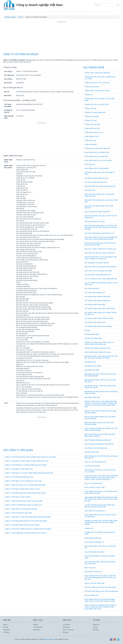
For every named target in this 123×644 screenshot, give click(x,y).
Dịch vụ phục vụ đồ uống (95, 487)
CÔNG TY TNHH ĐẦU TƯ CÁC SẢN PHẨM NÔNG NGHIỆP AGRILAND (28, 517)
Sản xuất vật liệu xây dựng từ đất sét (100, 253)
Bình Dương (66, 627)
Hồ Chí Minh (67, 625)
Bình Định (96, 630)
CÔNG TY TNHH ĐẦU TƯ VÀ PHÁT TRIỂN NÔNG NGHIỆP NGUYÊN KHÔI (29, 473)
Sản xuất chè (90, 190)
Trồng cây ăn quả (92, 116)
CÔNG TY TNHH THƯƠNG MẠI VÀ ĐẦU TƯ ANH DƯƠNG (24, 501)
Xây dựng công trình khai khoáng (98, 326)
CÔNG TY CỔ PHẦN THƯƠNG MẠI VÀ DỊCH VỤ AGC (22, 489)
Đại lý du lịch (90, 568)
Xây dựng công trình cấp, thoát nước (100, 309)
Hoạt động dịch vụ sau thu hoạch (98, 160)
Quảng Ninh (7, 630)
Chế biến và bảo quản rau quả (96, 178)
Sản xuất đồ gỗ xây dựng (95, 222)
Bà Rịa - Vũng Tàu (68, 630)
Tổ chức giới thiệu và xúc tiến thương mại (101, 591)
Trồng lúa (89, 95)
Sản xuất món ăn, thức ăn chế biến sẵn (100, 186)
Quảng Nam (36, 630)
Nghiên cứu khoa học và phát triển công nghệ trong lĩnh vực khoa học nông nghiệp (101, 522)
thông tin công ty (49, 639)
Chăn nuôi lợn (90, 140)
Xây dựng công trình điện (95, 305)
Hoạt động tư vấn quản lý (95, 511)
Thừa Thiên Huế (38, 627)
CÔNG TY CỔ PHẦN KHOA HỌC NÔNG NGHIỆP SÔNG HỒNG (25, 493)
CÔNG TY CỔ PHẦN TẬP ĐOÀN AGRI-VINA (19, 477)
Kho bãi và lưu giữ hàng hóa (96, 448)
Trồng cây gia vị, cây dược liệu (97, 83)
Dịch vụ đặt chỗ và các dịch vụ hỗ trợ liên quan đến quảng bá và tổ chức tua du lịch (100, 578)
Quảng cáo (89, 528)
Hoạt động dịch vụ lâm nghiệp (97, 168)
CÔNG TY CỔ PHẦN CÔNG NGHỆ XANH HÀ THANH (22, 525)
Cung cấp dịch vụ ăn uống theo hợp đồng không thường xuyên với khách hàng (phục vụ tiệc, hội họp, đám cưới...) (101, 478)
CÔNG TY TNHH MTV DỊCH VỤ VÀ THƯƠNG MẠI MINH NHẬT (25, 485)
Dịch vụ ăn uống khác (93, 483)
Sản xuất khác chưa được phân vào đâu (101, 267)
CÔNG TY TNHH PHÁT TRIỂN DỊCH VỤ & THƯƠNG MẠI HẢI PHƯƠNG (28, 529)
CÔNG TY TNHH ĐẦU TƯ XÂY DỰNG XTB (19, 469)
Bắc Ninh (6, 627)
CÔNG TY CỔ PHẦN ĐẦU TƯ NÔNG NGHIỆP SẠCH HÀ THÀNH (26, 465)
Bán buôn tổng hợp (92, 397)
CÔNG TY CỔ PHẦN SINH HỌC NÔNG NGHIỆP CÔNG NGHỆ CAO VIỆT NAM (30, 457)
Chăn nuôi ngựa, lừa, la (94, 132)
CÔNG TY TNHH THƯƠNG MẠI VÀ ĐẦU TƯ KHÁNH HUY (24, 505)
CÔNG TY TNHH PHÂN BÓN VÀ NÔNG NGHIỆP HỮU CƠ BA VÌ (26, 533)
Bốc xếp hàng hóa (92, 452)
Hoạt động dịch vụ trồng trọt (97, 152)
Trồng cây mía (90, 108)
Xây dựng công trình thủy (95, 322)
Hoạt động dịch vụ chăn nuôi (96, 156)
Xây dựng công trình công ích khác (99, 318)
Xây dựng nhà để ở (92, 289)
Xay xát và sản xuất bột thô (96, 182)
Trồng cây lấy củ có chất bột (97, 104)
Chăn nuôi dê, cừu (92, 136)
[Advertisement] (62, 37)
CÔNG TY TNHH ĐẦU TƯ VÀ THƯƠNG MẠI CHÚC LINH (23, 481)
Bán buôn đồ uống (92, 370)
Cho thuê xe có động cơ (94, 542)
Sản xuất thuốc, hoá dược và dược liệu (100, 249)
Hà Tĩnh (95, 627)
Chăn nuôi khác (91, 144)
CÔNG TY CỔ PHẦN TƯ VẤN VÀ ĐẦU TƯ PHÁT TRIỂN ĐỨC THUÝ (27, 461)
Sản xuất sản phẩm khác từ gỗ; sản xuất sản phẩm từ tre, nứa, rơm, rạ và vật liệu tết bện (101, 227)
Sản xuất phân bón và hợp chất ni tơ (99, 233)
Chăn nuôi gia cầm (92, 87)
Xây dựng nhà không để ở (95, 293)
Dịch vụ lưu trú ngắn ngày (95, 462)
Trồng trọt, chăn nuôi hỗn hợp (97, 73)
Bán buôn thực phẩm (93, 366)
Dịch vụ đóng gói (92, 595)
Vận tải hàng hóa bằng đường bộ (98, 440)
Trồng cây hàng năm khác (95, 112)
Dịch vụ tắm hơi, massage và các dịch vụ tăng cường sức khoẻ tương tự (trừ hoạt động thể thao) (101, 607)
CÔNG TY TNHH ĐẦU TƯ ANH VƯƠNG (18, 497)
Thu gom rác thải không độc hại (98, 275)
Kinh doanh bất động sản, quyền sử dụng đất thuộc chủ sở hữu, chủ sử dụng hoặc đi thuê (101, 499)
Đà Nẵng (36, 625)
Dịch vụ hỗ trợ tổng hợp (95, 583)
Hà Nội (5, 625)
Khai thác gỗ (90, 164)
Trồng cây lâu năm (92, 124)
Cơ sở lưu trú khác (92, 466)
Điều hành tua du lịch (93, 572)
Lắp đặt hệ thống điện (93, 338)
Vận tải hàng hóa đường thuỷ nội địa (99, 444)
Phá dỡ (87, 330)
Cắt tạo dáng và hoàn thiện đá (97, 263)
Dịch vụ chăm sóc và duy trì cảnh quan (100, 587)
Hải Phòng (6, 632)
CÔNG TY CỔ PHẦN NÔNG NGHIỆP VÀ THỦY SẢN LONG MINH (26, 521)
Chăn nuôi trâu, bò (92, 128)
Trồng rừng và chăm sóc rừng (97, 91)
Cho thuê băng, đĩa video (95, 552)
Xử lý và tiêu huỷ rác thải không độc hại (101, 279)
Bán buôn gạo (90, 362)
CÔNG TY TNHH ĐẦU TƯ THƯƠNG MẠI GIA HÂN (21, 509)
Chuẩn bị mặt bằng (92, 334)
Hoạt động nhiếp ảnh (93, 538)
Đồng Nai (66, 632)
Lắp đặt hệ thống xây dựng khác (98, 348)
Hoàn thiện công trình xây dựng (98, 352)
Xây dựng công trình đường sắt (98, 297)
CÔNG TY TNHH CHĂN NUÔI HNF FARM (18, 513)
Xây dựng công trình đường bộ (97, 301)
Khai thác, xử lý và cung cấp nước (98, 271)
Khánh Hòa (96, 625)
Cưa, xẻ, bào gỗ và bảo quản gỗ (97, 212)
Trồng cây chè (91, 120)
